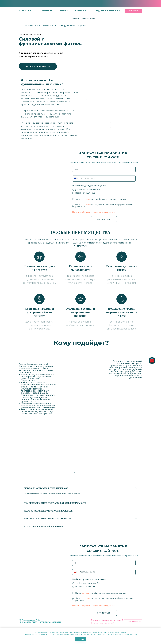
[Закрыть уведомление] (159, 630)
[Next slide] (136, 100)
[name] (104, 169)
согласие (86, 199)
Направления (45, 26)
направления (45, 11)
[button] (64, 11)
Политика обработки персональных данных (93, 212)
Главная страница (29, 26)
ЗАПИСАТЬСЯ (104, 219)
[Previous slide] (87, 100)
